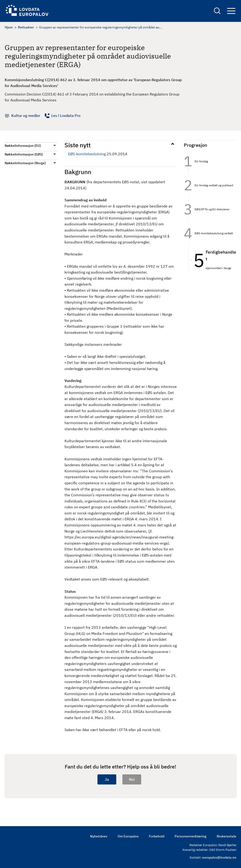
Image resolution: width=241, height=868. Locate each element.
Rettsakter (26, 27)
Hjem (9, 27)
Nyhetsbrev (99, 836)
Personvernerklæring (191, 836)
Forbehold (157, 836)
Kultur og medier (26, 115)
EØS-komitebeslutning (87, 154)
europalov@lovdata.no (219, 857)
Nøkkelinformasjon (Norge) (25, 163)
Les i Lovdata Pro (66, 115)
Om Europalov (128, 836)
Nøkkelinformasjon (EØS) (24, 154)
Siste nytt (78, 145)
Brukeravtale (227, 836)
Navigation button (231, 11)
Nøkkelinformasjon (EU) (23, 146)
